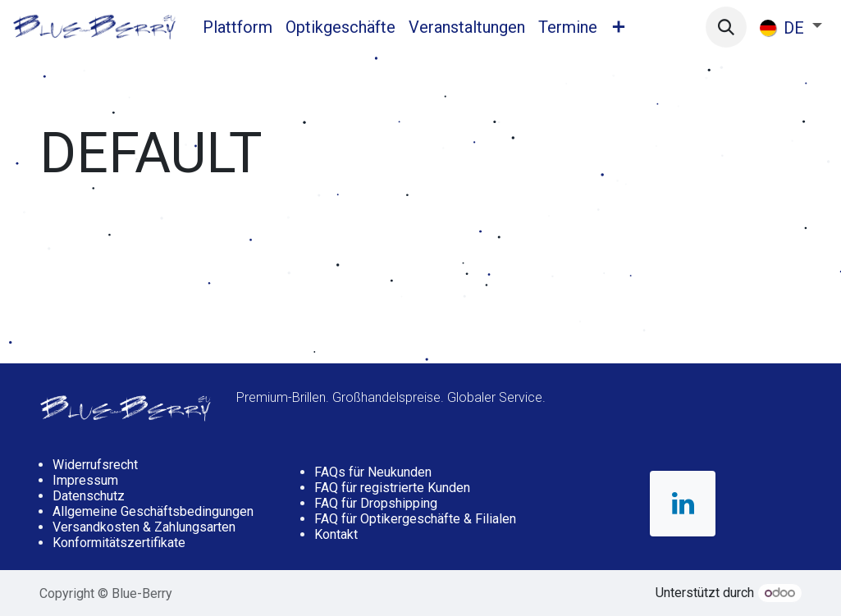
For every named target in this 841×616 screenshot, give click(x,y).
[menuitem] (238, 27)
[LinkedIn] (683, 504)
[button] (726, 27)
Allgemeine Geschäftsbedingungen (153, 511)
